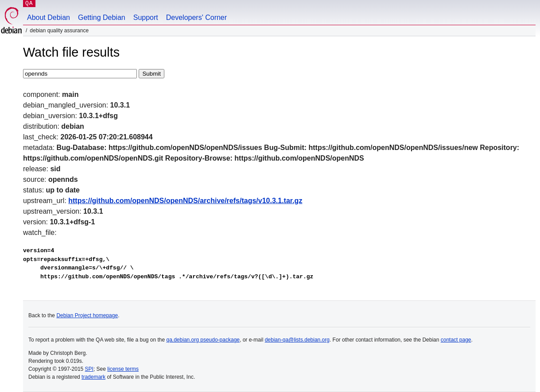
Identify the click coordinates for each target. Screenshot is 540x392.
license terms (123, 369)
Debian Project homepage (87, 315)
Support (146, 17)
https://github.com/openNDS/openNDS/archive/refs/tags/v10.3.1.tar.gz (185, 201)
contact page (456, 340)
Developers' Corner (196, 17)
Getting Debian (102, 17)
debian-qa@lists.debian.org (297, 340)
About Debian (49, 17)
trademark (93, 377)
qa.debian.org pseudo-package (203, 340)
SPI (89, 369)
